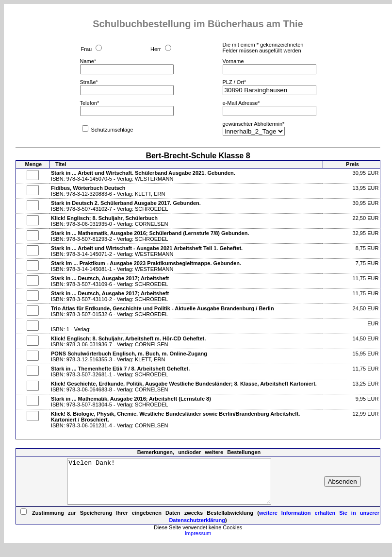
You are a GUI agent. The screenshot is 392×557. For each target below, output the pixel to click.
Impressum (198, 542)
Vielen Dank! (169, 486)
